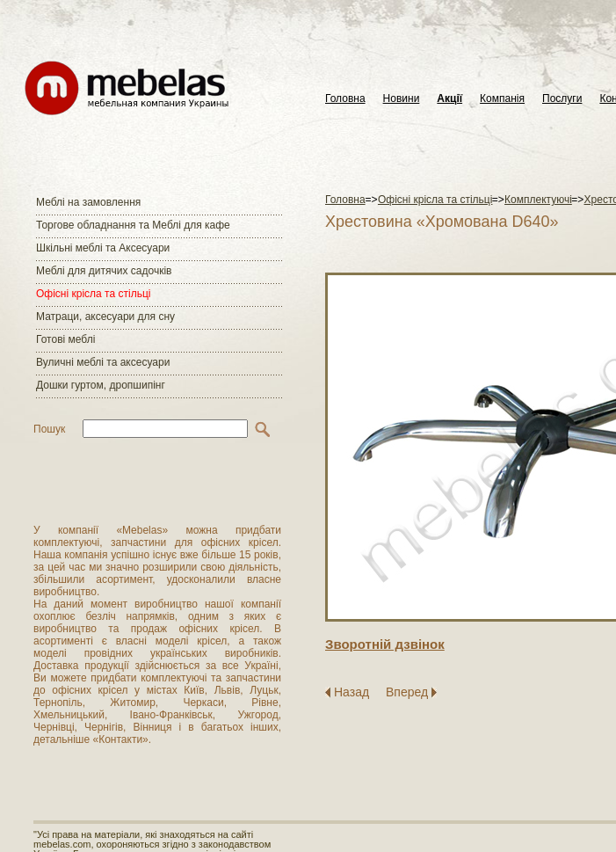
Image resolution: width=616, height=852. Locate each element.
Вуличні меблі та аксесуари (103, 362)
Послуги (562, 99)
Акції (449, 99)
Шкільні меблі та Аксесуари (103, 248)
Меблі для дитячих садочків (104, 271)
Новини (402, 99)
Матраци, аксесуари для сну (105, 317)
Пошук (49, 429)
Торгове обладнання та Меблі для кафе (133, 225)
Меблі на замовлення (88, 202)
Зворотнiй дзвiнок (385, 644)
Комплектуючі (538, 200)
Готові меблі (65, 339)
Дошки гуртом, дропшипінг (101, 385)
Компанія (502, 99)
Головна (345, 99)
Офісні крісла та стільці (93, 294)
